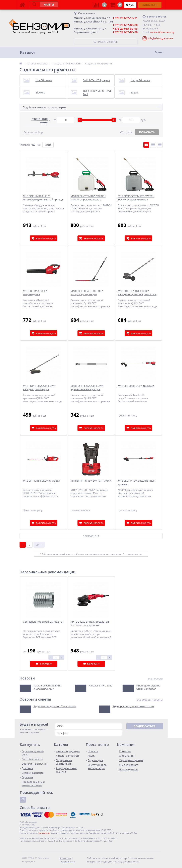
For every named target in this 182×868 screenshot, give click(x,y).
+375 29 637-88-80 (125, 25)
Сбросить (126, 132)
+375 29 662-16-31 (125, 18)
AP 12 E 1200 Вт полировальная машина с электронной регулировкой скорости (90, 625)
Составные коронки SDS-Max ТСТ (43, 622)
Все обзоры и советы (150, 700)
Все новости (155, 679)
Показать (147, 132)
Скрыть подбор (33, 132)
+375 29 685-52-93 (125, 29)
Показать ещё (91, 536)
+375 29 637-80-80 (125, 32)
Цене (48, 145)
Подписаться (145, 726)
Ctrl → (39, 545)
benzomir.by (44, 833)
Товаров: (25, 145)
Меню (159, 52)
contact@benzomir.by (162, 32)
